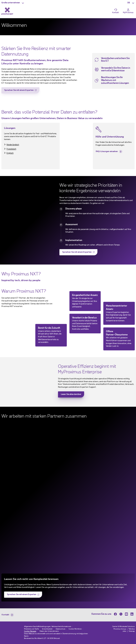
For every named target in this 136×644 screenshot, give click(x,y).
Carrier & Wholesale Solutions (124, 627)
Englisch (10, 153)
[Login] (128, 11)
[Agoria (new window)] (68, 492)
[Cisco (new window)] (68, 460)
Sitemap (132, 631)
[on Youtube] (127, 614)
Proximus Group (120, 629)
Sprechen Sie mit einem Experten (19, 91)
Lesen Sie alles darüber (71, 394)
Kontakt (8, 615)
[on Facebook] (116, 614)
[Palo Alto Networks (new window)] (68, 556)
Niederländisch (13, 145)
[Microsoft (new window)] (68, 428)
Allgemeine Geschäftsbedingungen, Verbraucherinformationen (48, 627)
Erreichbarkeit (47, 629)
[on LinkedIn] (132, 614)
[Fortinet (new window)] (68, 444)
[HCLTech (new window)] (68, 540)
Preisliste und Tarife (31, 629)
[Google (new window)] (68, 524)
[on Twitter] (121, 614)
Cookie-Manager (30, 631)
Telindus (132, 629)
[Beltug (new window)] (68, 476)
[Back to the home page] (7, 11)
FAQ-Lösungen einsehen (109, 152)
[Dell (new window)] (68, 508)
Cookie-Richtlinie (75, 629)
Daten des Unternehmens (49, 631)
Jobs (125, 631)
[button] (13, 3)
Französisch (11, 149)
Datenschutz (61, 629)
